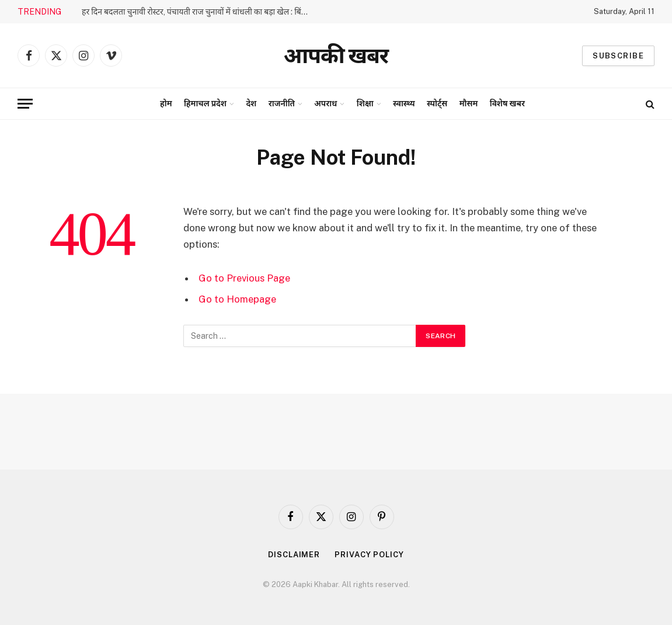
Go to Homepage (237, 299)
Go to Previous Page (244, 278)
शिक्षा (365, 103)
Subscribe (618, 56)
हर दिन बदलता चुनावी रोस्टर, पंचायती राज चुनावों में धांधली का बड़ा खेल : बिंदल (196, 12)
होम (166, 103)
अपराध (325, 103)
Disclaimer (294, 555)
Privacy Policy (369, 555)
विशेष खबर (507, 103)
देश (251, 103)
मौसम (469, 103)
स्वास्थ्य (404, 103)
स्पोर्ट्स (437, 103)
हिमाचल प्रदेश (205, 103)
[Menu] (25, 104)
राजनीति (282, 103)
